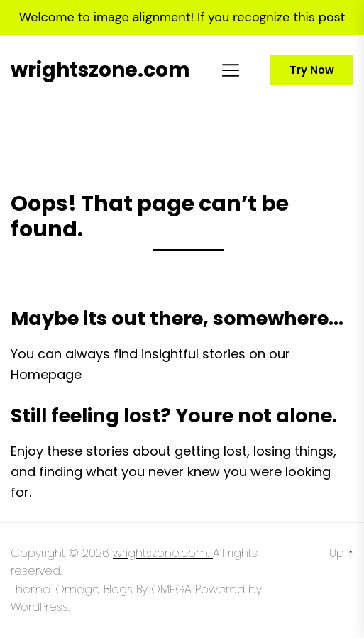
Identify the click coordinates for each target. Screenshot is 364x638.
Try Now (312, 70)
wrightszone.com (100, 70)
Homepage (46, 374)
